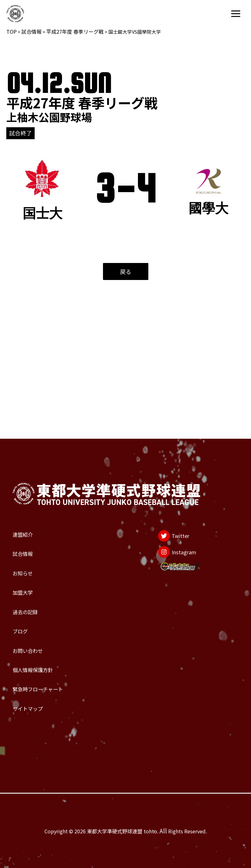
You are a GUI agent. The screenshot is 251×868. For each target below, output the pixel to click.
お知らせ (30, 516)
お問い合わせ (39, 623)
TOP (11, 31)
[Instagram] (169, 492)
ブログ (26, 596)
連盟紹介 (30, 463)
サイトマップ (39, 702)
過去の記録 (35, 569)
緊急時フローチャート (57, 676)
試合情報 (31, 31)
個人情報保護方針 (48, 649)
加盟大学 (30, 543)
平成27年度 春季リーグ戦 (75, 31)
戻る (126, 271)
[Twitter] (163, 468)
